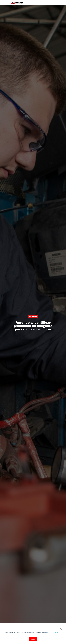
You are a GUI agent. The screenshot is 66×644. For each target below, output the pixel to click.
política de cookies (53, 632)
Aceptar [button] (33, 639)
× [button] (61, 629)
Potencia (33, 316)
